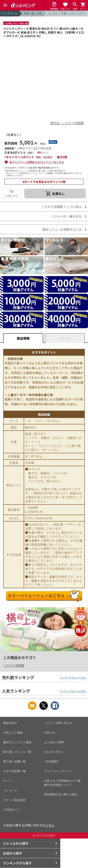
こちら (50, 825)
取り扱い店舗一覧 (14, 761)
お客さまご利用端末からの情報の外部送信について (62, 783)
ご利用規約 (51, 761)
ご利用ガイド (12, 810)
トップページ (10, 13)
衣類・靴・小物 (33, 13)
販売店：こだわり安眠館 (67, 123)
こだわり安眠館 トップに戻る (62, 207)
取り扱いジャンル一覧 (17, 752)
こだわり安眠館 (14, 665)
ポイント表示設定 (14, 800)
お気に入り (12, 196)
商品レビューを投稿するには (62, 229)
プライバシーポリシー (58, 771)
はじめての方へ (54, 752)
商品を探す (10, 723)
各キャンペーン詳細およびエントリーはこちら (37, 162)
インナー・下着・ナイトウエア (66, 13)
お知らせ (50, 733)
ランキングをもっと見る (73, 677)
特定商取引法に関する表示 (61, 794)
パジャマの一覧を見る (67, 216)
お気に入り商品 (13, 733)
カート (7, 781)
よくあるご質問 (54, 742)
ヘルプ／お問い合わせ (58, 723)
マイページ (10, 790)
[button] (5, 629)
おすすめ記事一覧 (14, 771)
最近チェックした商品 (17, 742)
